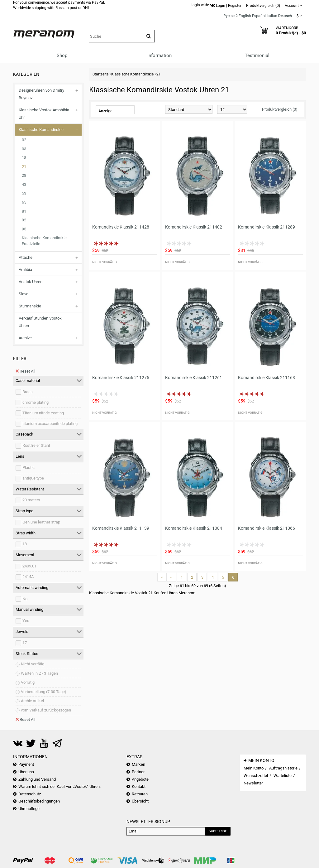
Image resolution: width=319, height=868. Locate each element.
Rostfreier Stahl (36, 445)
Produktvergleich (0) (280, 109)
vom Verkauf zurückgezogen (46, 710)
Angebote (140, 779)
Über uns (26, 772)
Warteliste (283, 776)
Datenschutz (30, 794)
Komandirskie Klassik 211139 (121, 528)
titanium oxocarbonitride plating (50, 424)
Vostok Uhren (31, 282)
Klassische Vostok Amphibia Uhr (44, 114)
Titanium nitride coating (43, 413)
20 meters (31, 500)
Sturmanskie (30, 306)
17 (25, 643)
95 (24, 229)
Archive (25, 338)
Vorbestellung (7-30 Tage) (44, 692)
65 (24, 202)
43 (24, 184)
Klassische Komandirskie (41, 130)
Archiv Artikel (32, 701)
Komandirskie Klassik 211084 (194, 528)
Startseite (100, 74)
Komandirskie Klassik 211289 (267, 227)
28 (24, 175)
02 (24, 140)
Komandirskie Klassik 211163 (267, 378)
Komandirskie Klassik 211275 (121, 378)
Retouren (140, 794)
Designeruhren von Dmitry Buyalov (41, 94)
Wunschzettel (256, 776)
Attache (26, 257)
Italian (272, 16)
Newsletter (253, 783)
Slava (24, 294)
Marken (138, 764)
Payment (26, 764)
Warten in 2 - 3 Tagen (39, 673)
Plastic (29, 468)
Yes (26, 621)
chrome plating (36, 402)
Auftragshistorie (283, 768)
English (245, 16)
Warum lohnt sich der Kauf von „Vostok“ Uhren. (60, 786)
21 (24, 167)
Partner (138, 772)
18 (24, 158)
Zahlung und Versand (37, 779)
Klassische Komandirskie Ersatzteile (44, 241)
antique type (33, 478)
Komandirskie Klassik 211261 (194, 378)
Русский (231, 16)
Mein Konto (254, 768)
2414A (28, 577)
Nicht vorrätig (33, 664)
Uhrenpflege (29, 809)
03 (24, 149)
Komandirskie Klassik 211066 (267, 528)
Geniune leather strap (41, 522)
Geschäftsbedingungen (39, 801)
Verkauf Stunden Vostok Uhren (40, 322)
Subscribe (218, 831)
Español (259, 16)
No (25, 599)
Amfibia (25, 270)
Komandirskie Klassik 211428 (121, 227)
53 (24, 193)
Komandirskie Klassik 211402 (194, 227)
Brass (28, 392)
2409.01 (29, 566)
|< (162, 577)
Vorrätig (28, 682)
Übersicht (140, 801)
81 (24, 211)
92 (24, 220)
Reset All (25, 371)
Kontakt (139, 786)
